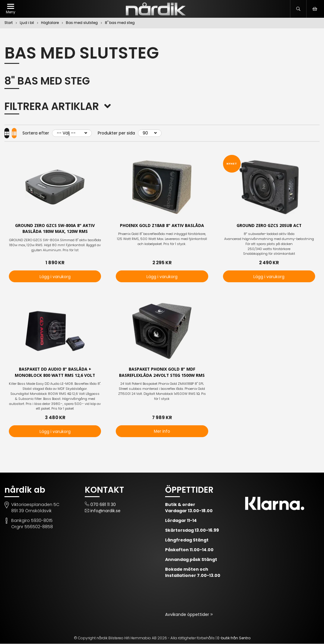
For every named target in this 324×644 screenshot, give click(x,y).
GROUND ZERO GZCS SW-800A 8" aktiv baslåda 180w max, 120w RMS (55, 229)
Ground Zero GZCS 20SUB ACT (269, 226)
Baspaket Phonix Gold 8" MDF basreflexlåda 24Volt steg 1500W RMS (162, 372)
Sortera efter (47, 133)
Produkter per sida (128, 133)
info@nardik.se (105, 511)
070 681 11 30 (103, 505)
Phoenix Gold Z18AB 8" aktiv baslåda (162, 226)
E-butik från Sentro (234, 638)
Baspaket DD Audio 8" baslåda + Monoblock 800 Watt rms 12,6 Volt (55, 372)
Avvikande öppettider (188, 615)
